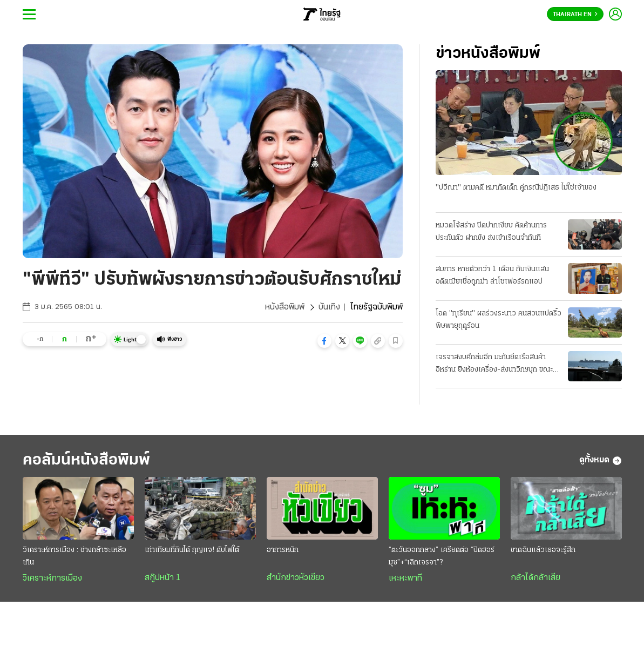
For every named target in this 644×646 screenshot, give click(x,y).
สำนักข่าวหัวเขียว (296, 578)
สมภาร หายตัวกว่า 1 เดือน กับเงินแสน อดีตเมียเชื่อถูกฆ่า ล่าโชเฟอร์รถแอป (492, 275)
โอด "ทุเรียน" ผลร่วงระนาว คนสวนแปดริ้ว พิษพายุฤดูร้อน (499, 320)
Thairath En (575, 15)
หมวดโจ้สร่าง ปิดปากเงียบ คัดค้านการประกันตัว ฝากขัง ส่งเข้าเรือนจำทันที (491, 232)
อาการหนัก (283, 550)
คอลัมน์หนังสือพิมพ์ (86, 460)
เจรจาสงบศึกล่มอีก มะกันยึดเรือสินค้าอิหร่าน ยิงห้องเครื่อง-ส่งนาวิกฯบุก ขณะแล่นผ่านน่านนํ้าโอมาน (494, 365)
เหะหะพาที (405, 578)
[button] (324, 341)
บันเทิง (329, 307)
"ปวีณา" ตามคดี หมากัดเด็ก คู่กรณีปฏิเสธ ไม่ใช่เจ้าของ (516, 188)
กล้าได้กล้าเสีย (535, 578)
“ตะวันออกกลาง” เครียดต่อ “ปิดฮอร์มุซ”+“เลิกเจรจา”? (442, 556)
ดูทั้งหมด (601, 461)
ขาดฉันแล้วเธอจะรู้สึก (543, 550)
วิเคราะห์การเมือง (52, 578)
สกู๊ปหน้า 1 (162, 578)
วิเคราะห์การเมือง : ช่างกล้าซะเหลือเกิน (74, 556)
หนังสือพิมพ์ (285, 307)
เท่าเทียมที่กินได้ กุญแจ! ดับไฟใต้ (192, 550)
